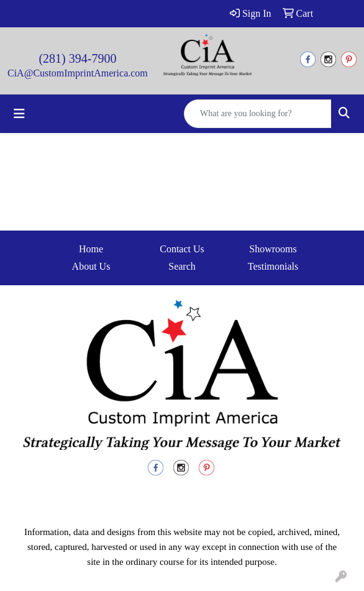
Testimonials (273, 266)
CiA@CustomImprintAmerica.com (78, 73)
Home (91, 249)
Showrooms (273, 249)
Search (182, 266)
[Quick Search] (258, 114)
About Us (91, 266)
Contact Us (182, 249)
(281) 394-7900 (77, 58)
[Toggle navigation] (19, 114)
